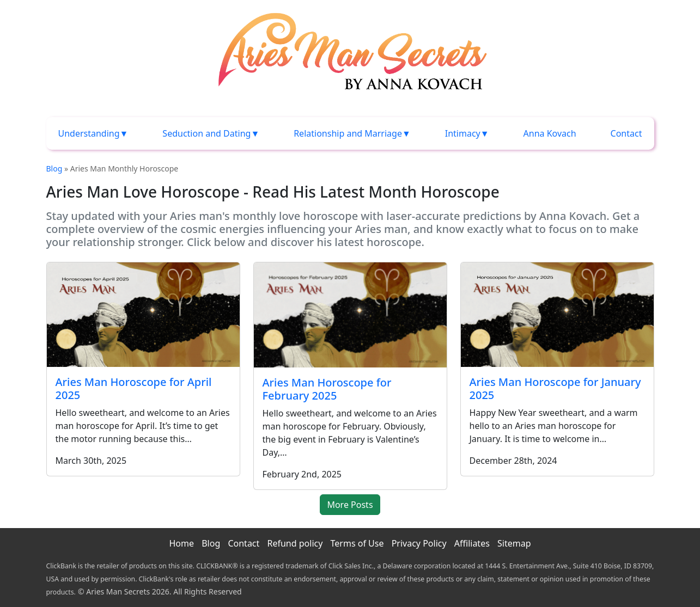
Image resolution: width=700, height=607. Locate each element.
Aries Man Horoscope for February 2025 (327, 389)
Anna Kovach (550, 133)
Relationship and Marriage (348, 133)
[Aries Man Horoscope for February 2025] (350, 315)
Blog (54, 168)
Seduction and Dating (206, 133)
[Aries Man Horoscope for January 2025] (557, 315)
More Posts (350, 505)
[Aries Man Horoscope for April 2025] (143, 315)
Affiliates (472, 543)
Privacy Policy (419, 543)
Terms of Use (357, 543)
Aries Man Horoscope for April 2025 (134, 388)
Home (181, 543)
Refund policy (295, 543)
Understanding (89, 133)
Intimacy (463, 133)
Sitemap (514, 543)
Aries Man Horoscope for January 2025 (555, 388)
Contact (626, 133)
